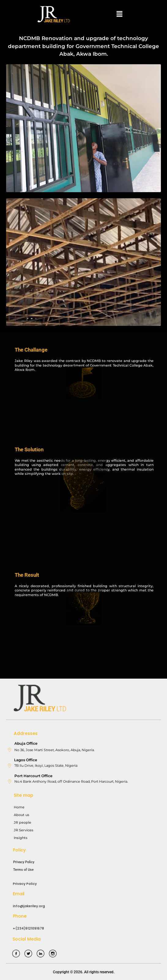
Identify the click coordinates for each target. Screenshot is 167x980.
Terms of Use (23, 870)
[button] (120, 14)
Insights (21, 838)
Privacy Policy (24, 862)
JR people (22, 822)
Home (19, 807)
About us (22, 815)
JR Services (24, 830)
